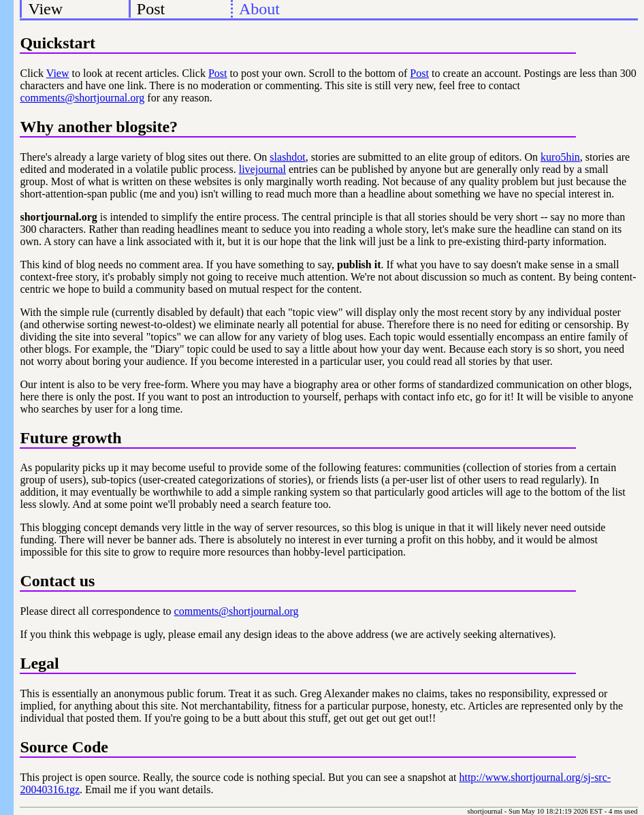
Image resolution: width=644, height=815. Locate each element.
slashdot (287, 157)
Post (151, 9)
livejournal (262, 169)
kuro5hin (560, 157)
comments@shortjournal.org (82, 98)
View (46, 9)
